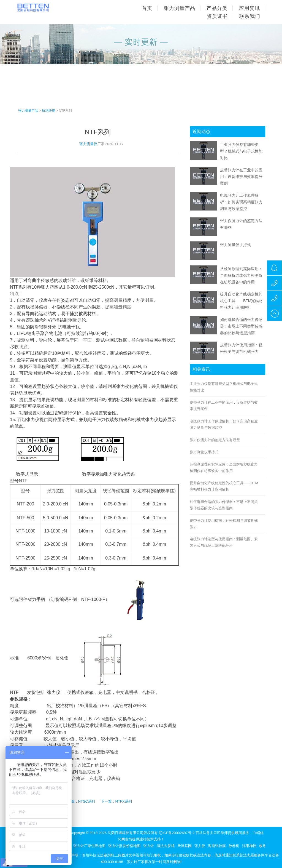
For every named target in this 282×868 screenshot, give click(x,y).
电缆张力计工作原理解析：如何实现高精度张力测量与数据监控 (241, 202)
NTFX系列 (124, 801)
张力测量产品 (28, 111)
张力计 (149, 846)
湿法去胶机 (166, 846)
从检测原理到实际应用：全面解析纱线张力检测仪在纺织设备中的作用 (241, 275)
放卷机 (234, 846)
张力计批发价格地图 (124, 846)
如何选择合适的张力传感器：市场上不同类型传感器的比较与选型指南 (241, 326)
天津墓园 (185, 846)
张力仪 (200, 846)
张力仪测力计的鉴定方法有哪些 (215, 440)
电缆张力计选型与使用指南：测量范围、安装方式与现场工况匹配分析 (224, 542)
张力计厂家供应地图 (89, 846)
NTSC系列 (87, 801)
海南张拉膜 (217, 846)
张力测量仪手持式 (235, 245)
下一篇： (108, 801)
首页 (147, 8)
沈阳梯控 (249, 846)
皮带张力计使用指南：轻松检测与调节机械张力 (224, 524)
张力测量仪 (88, 144)
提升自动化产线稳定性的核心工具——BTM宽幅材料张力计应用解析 (242, 301)
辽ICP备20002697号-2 (177, 833)
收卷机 (265, 846)
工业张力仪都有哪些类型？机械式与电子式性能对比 (241, 151)
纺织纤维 (48, 111)
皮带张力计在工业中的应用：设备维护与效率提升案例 (241, 177)
